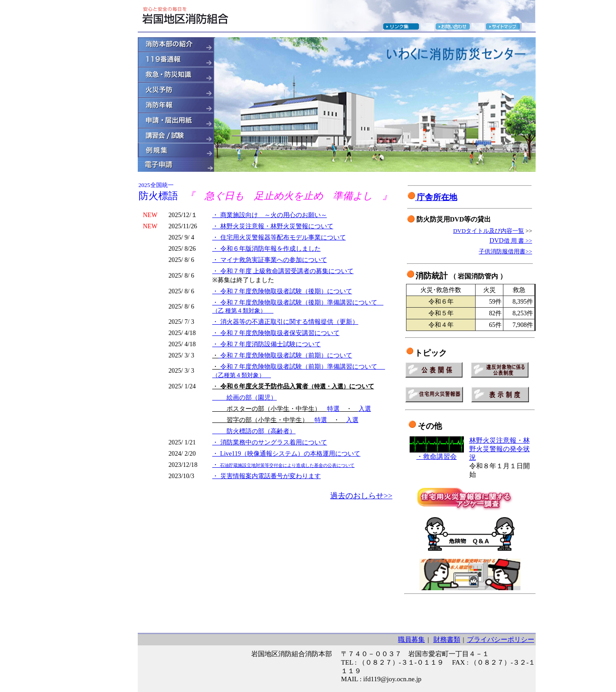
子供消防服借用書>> (505, 251)
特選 (333, 409)
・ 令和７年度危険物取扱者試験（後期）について (282, 291)
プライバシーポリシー (501, 640)
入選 (365, 409)
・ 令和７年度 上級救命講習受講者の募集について (283, 271)
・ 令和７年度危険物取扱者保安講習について (276, 333)
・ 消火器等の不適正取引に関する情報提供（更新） (285, 322)
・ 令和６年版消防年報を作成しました (266, 248)
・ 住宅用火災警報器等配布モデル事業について (279, 237)
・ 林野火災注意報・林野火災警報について (273, 226)
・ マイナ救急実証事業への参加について (270, 260)
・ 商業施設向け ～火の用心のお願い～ (270, 215)
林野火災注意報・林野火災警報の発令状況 (500, 449)
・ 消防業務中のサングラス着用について (270, 442)
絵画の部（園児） (245, 397)
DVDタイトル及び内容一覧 (489, 231)
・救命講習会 (437, 457)
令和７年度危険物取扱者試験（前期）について (285, 355)
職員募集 (411, 640)
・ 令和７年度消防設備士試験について (266, 344)
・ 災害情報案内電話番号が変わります (266, 476)
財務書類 (447, 640)
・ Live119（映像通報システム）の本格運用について (286, 453)
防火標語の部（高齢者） (254, 431)
